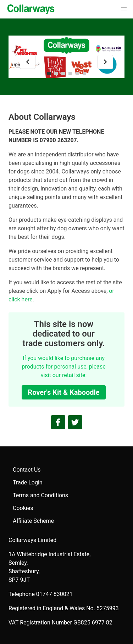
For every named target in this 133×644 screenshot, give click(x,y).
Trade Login (28, 482)
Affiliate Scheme (33, 521)
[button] (124, 9)
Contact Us (27, 470)
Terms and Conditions (40, 495)
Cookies (23, 508)
